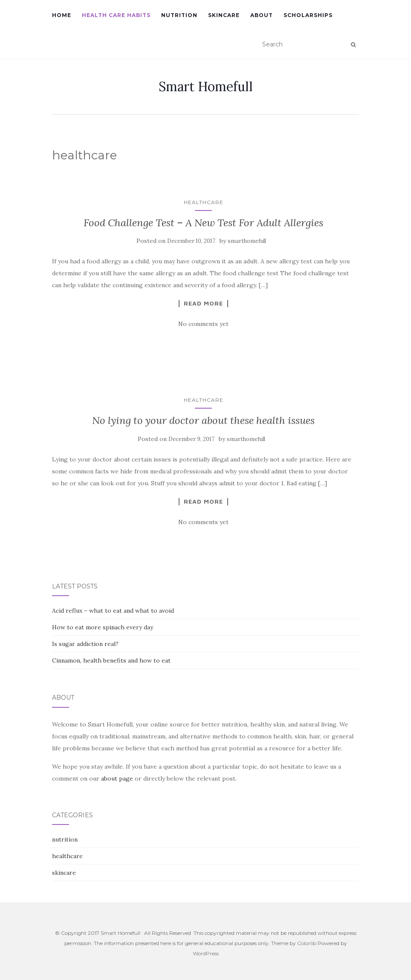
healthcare (204, 202)
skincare (64, 873)
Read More (203, 303)
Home (62, 15)
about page (117, 778)
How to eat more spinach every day (103, 627)
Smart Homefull (206, 86)
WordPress (206, 953)
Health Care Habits (116, 15)
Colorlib (307, 943)
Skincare (224, 15)
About (262, 15)
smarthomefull (247, 241)
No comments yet (203, 324)
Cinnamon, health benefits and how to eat (111, 660)
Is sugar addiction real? (85, 644)
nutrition (65, 839)
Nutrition (179, 15)
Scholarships (308, 15)
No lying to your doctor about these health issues (203, 420)
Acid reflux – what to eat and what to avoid (113, 611)
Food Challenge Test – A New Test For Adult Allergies (203, 223)
